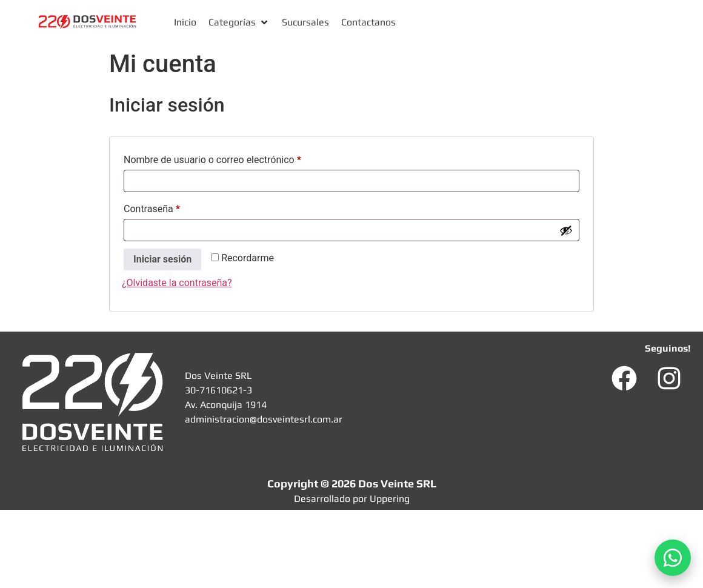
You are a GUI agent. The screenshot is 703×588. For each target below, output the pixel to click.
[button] (239, 22)
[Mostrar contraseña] (566, 230)
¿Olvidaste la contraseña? (177, 283)
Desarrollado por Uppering (352, 499)
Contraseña (173, 207)
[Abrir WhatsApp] (673, 558)
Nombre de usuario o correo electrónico (234, 158)
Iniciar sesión (162, 259)
